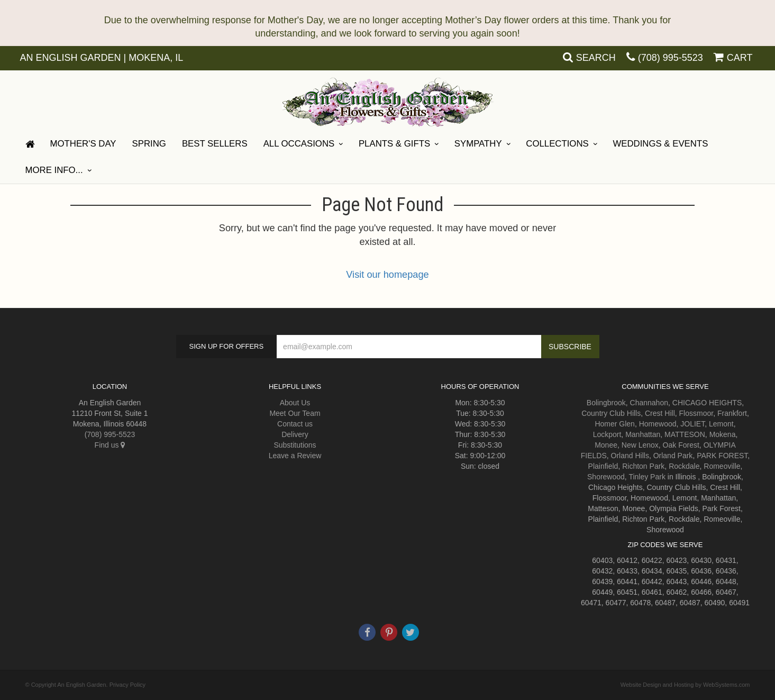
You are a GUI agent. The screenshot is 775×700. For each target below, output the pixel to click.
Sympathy (478, 144)
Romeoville (722, 466)
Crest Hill (660, 413)
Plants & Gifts (394, 144)
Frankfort (732, 413)
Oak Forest (681, 445)
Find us (110, 445)
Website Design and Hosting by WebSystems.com (685, 685)
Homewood (658, 424)
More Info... (54, 170)
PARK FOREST (722, 456)
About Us (295, 403)
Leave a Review (295, 456)
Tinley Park (647, 477)
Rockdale (684, 466)
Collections (557, 144)
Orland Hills (630, 456)
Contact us (295, 424)
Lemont (721, 424)
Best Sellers (215, 144)
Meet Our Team (295, 413)
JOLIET (692, 424)
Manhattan (643, 434)
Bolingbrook (606, 403)
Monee (606, 445)
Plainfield (603, 466)
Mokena (723, 434)
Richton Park (643, 466)
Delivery (295, 434)
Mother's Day (83, 144)
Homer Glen (614, 424)
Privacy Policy (127, 685)
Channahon (649, 403)
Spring (149, 144)
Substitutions (295, 445)
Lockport (607, 434)
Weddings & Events (660, 144)
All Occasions (299, 144)
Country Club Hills (611, 413)
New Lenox (640, 445)
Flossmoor (696, 413)
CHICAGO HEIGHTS (707, 403)
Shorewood (606, 477)
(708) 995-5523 (671, 58)
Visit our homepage (387, 275)
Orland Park (673, 456)
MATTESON (685, 434)
